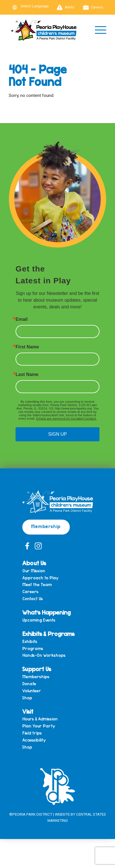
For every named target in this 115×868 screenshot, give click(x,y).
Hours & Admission (40, 719)
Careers (93, 7)
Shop (27, 698)
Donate (29, 684)
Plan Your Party (39, 726)
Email (22, 319)
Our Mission (34, 571)
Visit (28, 711)
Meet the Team (37, 585)
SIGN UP (58, 434)
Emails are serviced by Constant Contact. (66, 419)
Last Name (27, 375)
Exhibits (30, 641)
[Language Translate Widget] (38, 6)
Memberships (36, 677)
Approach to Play (40, 578)
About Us (34, 563)
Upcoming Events (39, 620)
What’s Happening (46, 612)
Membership (46, 526)
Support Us (37, 669)
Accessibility (34, 740)
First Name (27, 347)
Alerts (66, 7)
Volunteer (32, 691)
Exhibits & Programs (48, 634)
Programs (33, 648)
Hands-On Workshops (44, 655)
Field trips (32, 733)
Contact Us (33, 599)
